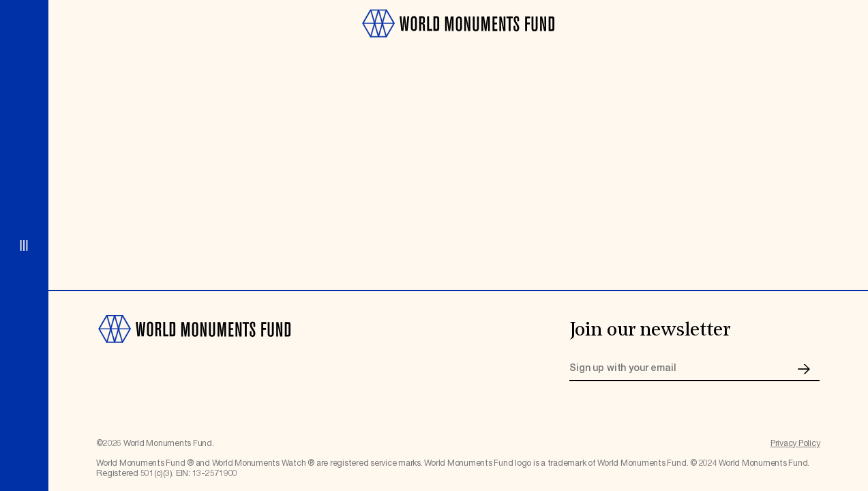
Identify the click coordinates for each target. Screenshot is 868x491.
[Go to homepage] (458, 43)
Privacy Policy (795, 444)
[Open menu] (24, 245)
